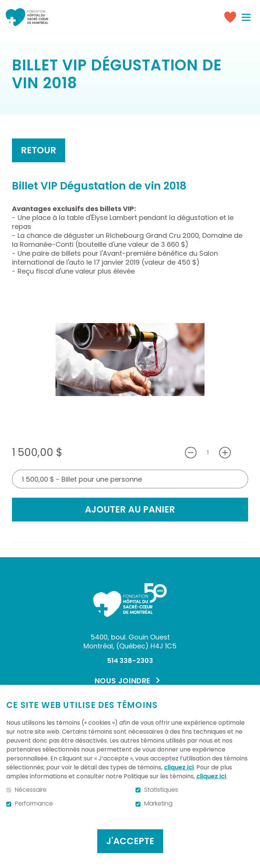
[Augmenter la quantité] (225, 453)
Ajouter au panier (130, 509)
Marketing (158, 804)
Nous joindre (123, 681)
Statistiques (161, 790)
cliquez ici (179, 767)
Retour (39, 150)
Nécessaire (31, 790)
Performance (34, 804)
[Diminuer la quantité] (191, 453)
